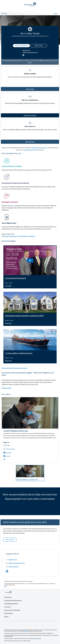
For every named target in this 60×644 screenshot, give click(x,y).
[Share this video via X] (9, 460)
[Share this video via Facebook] (9, 453)
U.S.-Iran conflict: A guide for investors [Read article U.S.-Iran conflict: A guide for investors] (19, 353)
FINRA (35, 639)
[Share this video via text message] (9, 449)
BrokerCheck (25, 631)
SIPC (40, 639)
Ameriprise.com (8, 597)
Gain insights (30, 89)
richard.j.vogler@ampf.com (30, 52)
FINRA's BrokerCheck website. (39, 148)
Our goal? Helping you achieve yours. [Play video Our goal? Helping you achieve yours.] (28, 480)
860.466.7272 (26, 50)
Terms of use (7, 607)
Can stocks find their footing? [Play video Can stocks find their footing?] (16, 278)
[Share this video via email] (9, 445)
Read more (8, 323)
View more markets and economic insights (14, 368)
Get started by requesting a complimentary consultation (18, 236)
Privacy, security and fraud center (12, 610)
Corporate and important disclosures (13, 600)
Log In (56, 13)
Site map (6, 617)
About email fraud (8, 613)
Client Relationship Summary (31, 150)
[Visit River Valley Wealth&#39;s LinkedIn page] (7, 571)
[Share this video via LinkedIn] (9, 456)
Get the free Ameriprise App (31, 625)
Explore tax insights (30, 115)
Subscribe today (7, 388)
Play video (8, 286)
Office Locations (13, 567)
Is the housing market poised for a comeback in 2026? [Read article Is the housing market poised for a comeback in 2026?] (24, 316)
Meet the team (30, 142)
